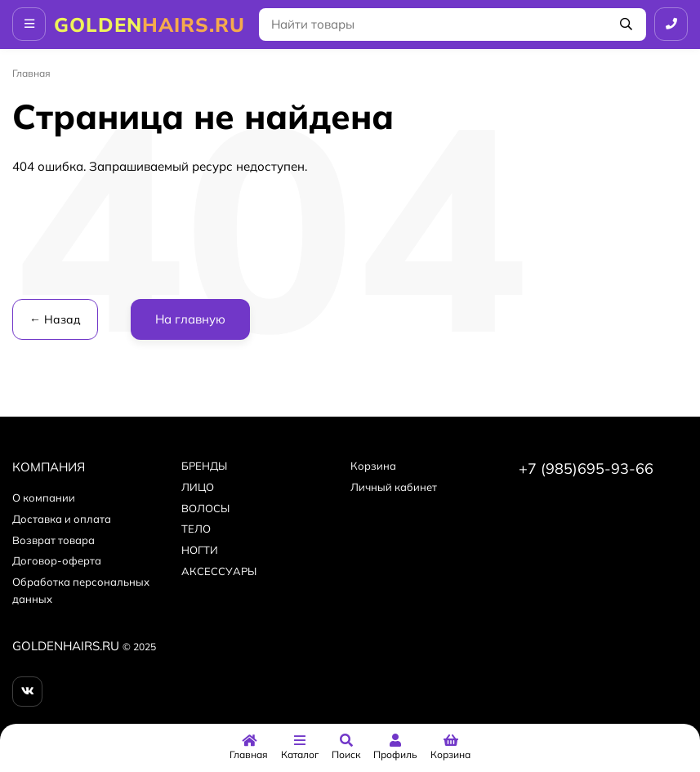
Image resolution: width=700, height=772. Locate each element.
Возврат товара (54, 540)
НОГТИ (200, 550)
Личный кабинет (394, 487)
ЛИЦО (198, 487)
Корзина (373, 466)
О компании (44, 498)
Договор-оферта (57, 560)
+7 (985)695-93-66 (586, 469)
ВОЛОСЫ (205, 508)
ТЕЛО (196, 529)
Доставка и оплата (62, 519)
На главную (190, 319)
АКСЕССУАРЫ (219, 571)
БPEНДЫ (204, 466)
